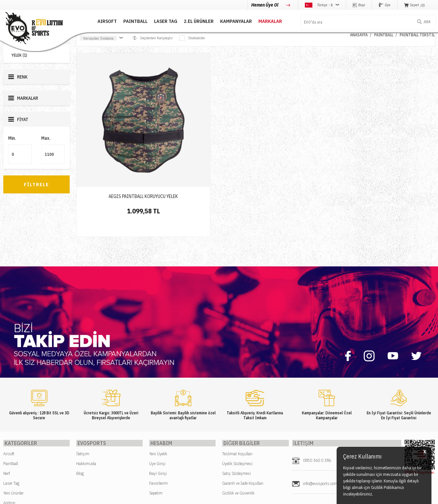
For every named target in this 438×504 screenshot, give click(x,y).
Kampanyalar (225, 20)
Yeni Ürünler (13, 427)
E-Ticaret (203, 496)
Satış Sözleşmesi (237, 408)
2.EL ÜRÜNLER (187, 20)
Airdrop (9, 437)
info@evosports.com (320, 418)
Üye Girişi (157, 398)
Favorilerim (158, 417)
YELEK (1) (19, 55)
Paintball (11, 398)
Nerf (7, 408)
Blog (80, 408)
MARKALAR (259, 20)
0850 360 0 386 (317, 395)
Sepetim (156, 427)
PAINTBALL (124, 20)
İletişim (83, 388)
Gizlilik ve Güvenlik (238, 427)
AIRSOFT (96, 20)
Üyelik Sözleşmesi (237, 398)
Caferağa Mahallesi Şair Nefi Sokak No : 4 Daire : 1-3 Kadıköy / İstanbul (346, 444)
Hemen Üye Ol (265, 5)
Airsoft (9, 388)
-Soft (190, 496)
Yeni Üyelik (158, 388)
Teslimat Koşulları (237, 388)
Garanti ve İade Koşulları (243, 417)
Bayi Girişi (158, 408)
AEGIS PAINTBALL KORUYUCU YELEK (119, 148)
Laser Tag (11, 417)
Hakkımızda (86, 398)
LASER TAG (154, 20)
